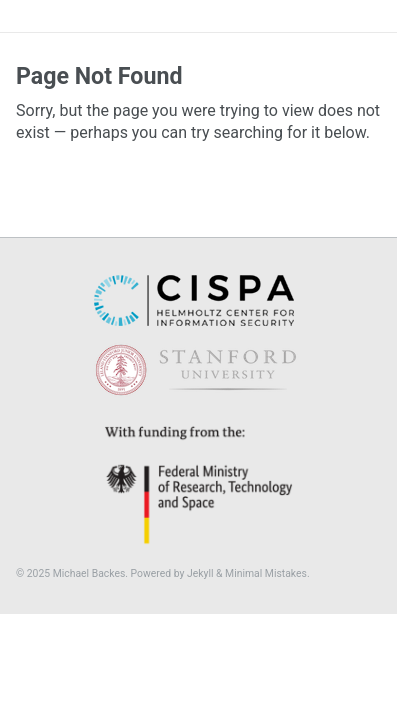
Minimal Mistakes (266, 573)
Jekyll (200, 573)
